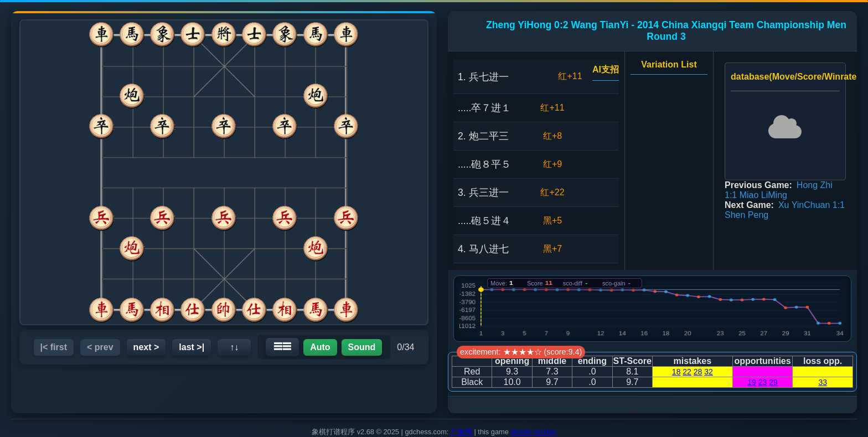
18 (676, 372)
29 (773, 382)
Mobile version (533, 432)
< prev (100, 347)
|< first (54, 347)
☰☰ (282, 347)
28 (698, 372)
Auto (320, 347)
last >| (192, 347)
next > (146, 347)
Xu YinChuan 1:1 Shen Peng (785, 210)
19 (752, 382)
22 (687, 372)
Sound (362, 347)
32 (709, 372)
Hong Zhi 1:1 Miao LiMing (779, 190)
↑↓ (234, 347)
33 (823, 382)
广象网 (461, 432)
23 (763, 382)
